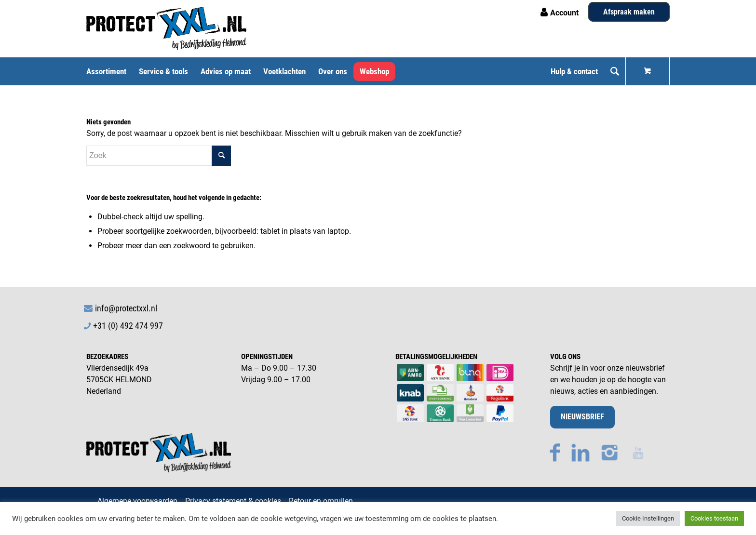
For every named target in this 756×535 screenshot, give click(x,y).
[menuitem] (109, 71)
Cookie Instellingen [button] (648, 518)
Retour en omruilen (321, 501)
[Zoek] (615, 71)
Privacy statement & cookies (233, 501)
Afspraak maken (629, 12)
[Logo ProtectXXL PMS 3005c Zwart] (166, 28)
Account (564, 13)
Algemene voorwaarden (137, 501)
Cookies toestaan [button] (714, 518)
